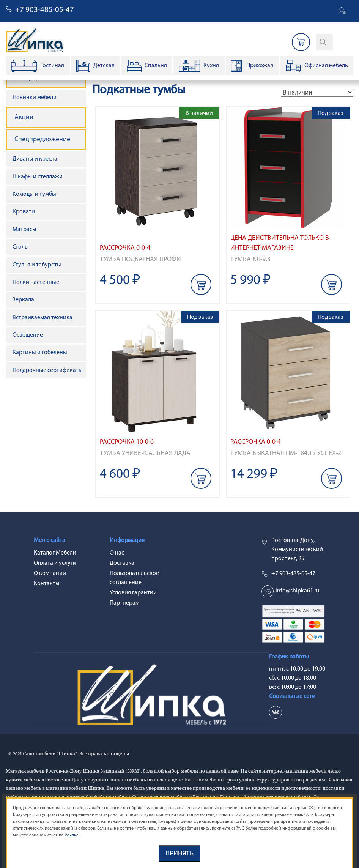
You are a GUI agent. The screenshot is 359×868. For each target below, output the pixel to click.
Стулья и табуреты (37, 265)
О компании (50, 573)
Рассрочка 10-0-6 (127, 442)
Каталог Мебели (55, 553)
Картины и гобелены (40, 353)
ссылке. (72, 835)
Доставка (122, 563)
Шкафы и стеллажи (38, 177)
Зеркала (23, 300)
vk (276, 712)
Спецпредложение (42, 139)
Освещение (28, 335)
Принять (179, 853)
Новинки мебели (35, 98)
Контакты (47, 584)
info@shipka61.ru (298, 591)
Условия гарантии (133, 593)
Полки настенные (36, 282)
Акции (24, 117)
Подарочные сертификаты (48, 370)
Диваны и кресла (35, 159)
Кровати (24, 212)
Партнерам (124, 603)
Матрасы (24, 230)
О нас (117, 553)
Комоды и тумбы (34, 194)
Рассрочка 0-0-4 (125, 248)
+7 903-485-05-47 (45, 10)
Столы (21, 247)
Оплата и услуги (55, 563)
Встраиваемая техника (43, 318)
